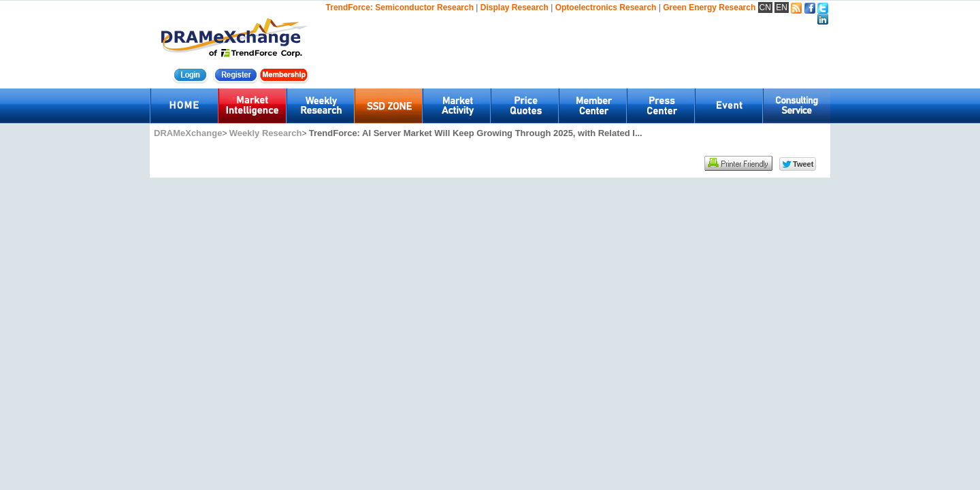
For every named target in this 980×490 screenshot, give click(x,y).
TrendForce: (349, 7)
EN (782, 7)
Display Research (514, 7)
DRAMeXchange (188, 133)
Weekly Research (266, 133)
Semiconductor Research (424, 7)
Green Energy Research (709, 7)
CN (765, 7)
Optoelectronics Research (606, 7)
